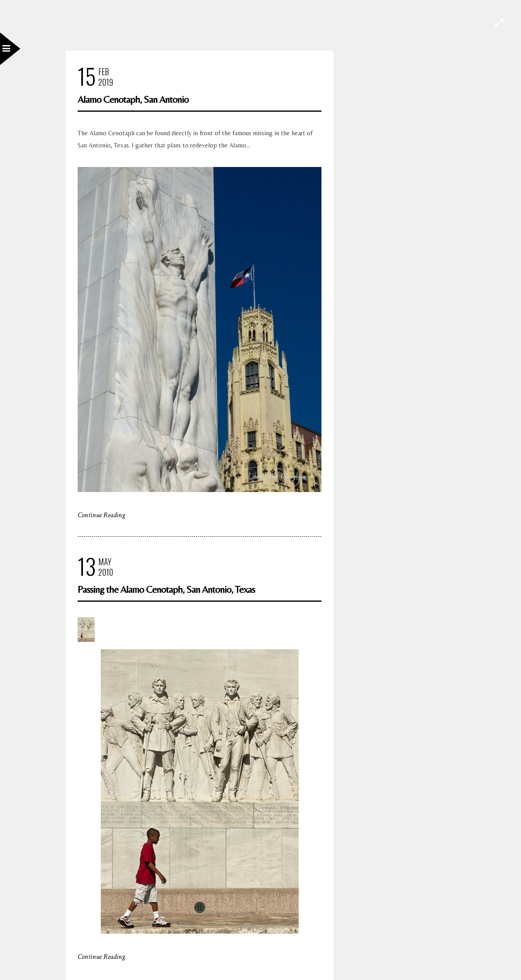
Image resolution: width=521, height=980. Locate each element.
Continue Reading (101, 515)
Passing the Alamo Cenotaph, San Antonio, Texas (166, 589)
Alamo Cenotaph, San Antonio (133, 99)
